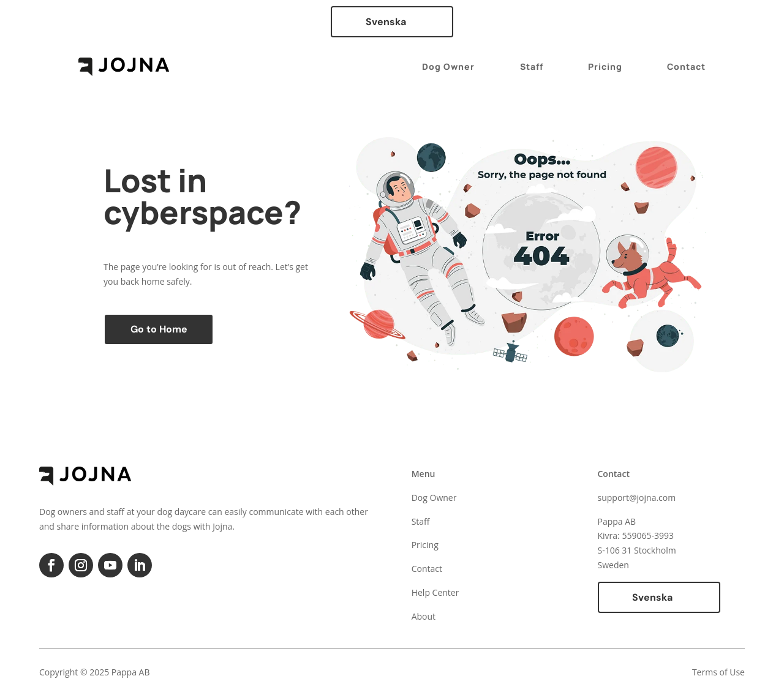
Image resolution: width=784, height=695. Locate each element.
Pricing (605, 66)
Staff (532, 66)
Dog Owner (448, 66)
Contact (686, 66)
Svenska (386, 22)
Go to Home (159, 329)
